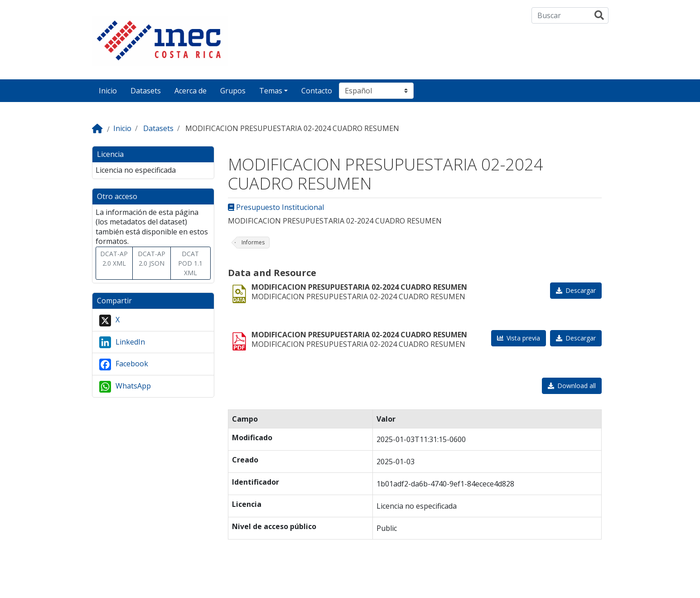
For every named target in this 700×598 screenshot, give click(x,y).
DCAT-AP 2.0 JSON (152, 258)
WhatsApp (125, 387)
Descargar (581, 290)
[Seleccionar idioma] (376, 91)
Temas (271, 91)
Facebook (124, 365)
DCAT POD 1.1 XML (190, 263)
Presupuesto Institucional (276, 207)
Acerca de (191, 91)
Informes (253, 242)
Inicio (108, 91)
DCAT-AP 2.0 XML (114, 258)
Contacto (317, 91)
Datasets (146, 91)
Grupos (233, 91)
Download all (577, 386)
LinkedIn (122, 342)
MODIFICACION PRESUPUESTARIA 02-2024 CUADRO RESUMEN (359, 287)
